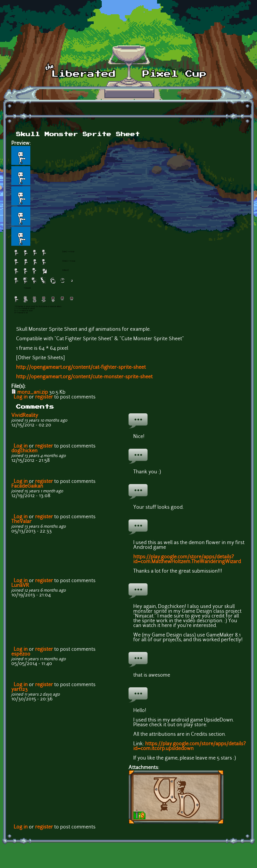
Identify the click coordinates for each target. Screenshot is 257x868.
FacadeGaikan (27, 486)
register (44, 397)
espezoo (21, 654)
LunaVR (20, 586)
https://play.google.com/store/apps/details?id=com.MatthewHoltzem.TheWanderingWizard (187, 560)
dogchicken (24, 451)
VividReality (25, 416)
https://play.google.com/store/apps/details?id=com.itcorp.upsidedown (189, 746)
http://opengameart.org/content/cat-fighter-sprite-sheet (81, 368)
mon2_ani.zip (33, 393)
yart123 (19, 690)
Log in (21, 397)
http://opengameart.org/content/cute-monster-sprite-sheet (84, 377)
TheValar (21, 522)
